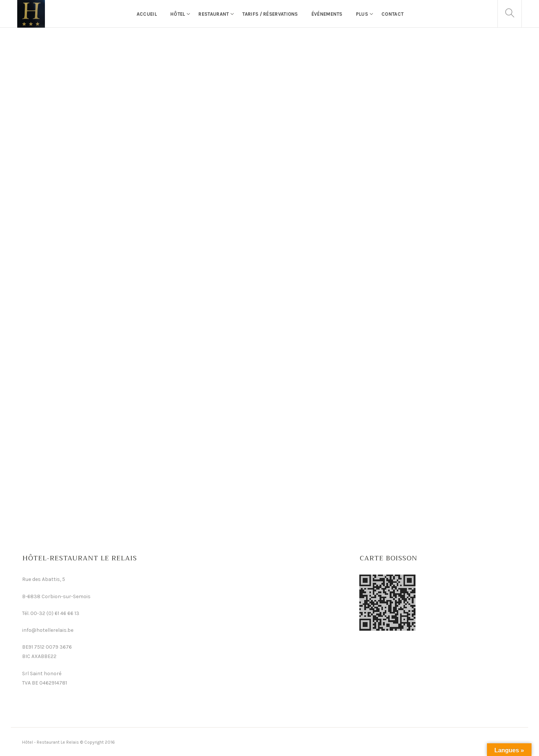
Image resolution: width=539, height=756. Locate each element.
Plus (362, 14)
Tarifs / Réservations (270, 14)
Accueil (147, 14)
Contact (392, 14)
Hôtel (178, 14)
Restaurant (214, 14)
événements (327, 14)
